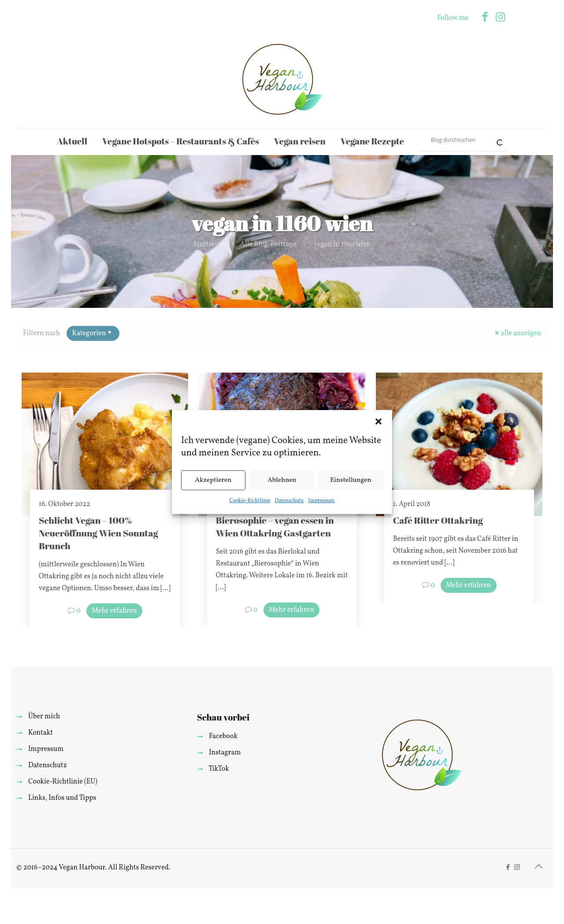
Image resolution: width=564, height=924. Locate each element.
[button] (378, 421)
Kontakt (41, 733)
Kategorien (92, 333)
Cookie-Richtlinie (250, 501)
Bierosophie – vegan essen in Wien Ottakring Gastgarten (275, 527)
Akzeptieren (213, 480)
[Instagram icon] (500, 18)
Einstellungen (351, 480)
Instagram (225, 753)
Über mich (44, 717)
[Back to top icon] (538, 867)
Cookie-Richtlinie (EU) (63, 782)
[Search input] (459, 140)
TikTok (219, 769)
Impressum (321, 501)
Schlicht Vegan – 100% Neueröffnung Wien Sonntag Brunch (98, 533)
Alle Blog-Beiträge (268, 244)
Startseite (208, 244)
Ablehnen (282, 480)
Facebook (223, 736)
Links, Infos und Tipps (62, 798)
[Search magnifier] (496, 140)
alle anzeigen (517, 333)
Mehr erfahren (114, 611)
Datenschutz (289, 501)
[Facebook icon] (485, 18)
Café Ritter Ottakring (438, 520)
